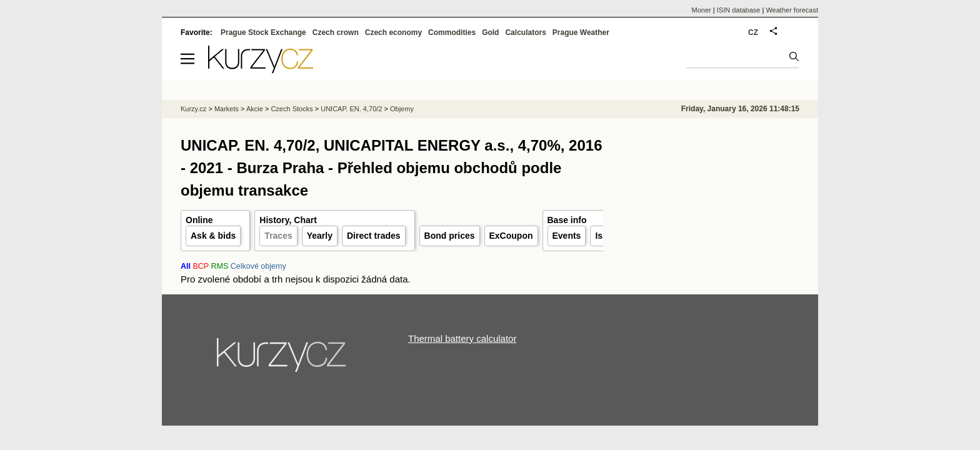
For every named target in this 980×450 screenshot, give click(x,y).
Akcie (255, 109)
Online (199, 220)
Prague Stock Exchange (263, 32)
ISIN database (739, 10)
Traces (278, 236)
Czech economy (393, 32)
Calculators (525, 32)
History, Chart (288, 220)
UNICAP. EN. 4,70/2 (351, 109)
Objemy (402, 109)
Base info (567, 220)
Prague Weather (581, 32)
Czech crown (336, 32)
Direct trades (374, 236)
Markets (227, 109)
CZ (753, 32)
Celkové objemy (258, 266)
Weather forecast (792, 10)
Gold (490, 32)
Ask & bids (213, 236)
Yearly (320, 236)
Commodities (452, 32)
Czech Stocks (292, 109)
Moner (702, 10)
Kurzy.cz (193, 109)
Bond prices (450, 236)
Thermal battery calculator (462, 338)
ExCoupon (511, 236)
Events (567, 236)
